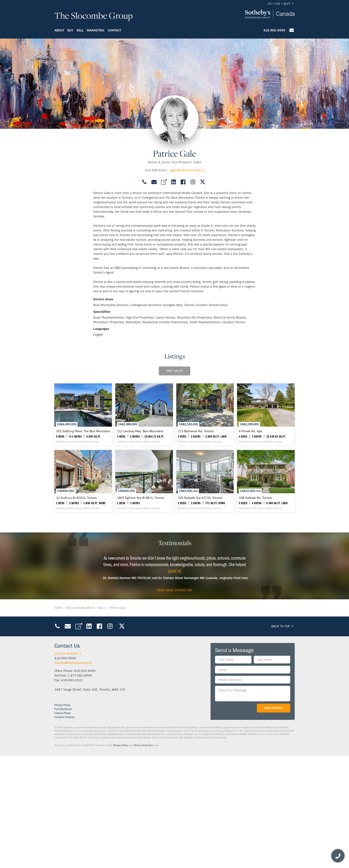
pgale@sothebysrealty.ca (187, 170)
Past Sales (175, 371)
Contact (114, 30)
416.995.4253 (156, 170)
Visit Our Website (69, 766)
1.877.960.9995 (80, 788)
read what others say (175, 703)
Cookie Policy (62, 826)
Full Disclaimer (63, 822)
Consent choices (64, 830)
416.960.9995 (274, 30)
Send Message (274, 821)
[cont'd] (175, 684)
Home (58, 721)
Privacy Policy (62, 818)
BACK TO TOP (283, 739)
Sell (80, 30)
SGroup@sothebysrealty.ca (73, 776)
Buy (70, 30)
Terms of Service (143, 858)
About (59, 30)
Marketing (96, 30)
